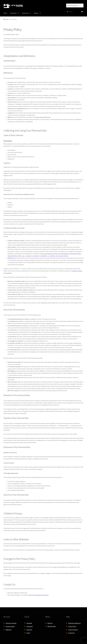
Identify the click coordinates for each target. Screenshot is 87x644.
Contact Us (71, 633)
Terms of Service (73, 630)
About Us (50, 623)
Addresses (9, 630)
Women (36, 13)
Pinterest (29, 630)
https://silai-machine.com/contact (39, 595)
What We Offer (52, 626)
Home (5, 13)
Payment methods (11, 623)
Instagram (30, 626)
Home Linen (25, 13)
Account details (10, 626)
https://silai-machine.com (43, 117)
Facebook (29, 623)
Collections (13, 13)
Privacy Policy (72, 626)
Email (28, 633)
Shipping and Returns (74, 623)
